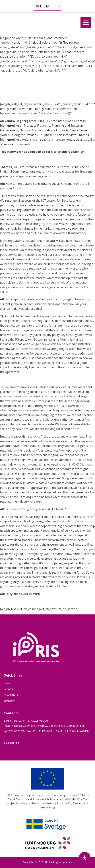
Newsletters (11, 695)
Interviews (10, 701)
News (7, 683)
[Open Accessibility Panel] (85, 858)
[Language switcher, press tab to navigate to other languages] (47, 6)
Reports (8, 689)
